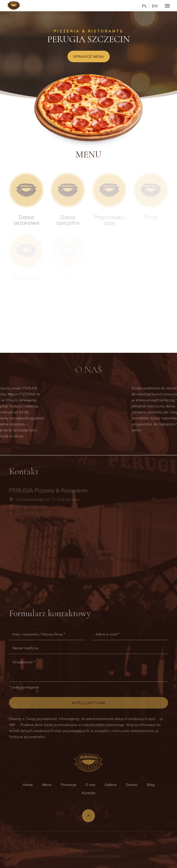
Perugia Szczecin (88, 39)
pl (145, 6)
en (155, 6)
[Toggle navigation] (167, 6)
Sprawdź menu (89, 56)
